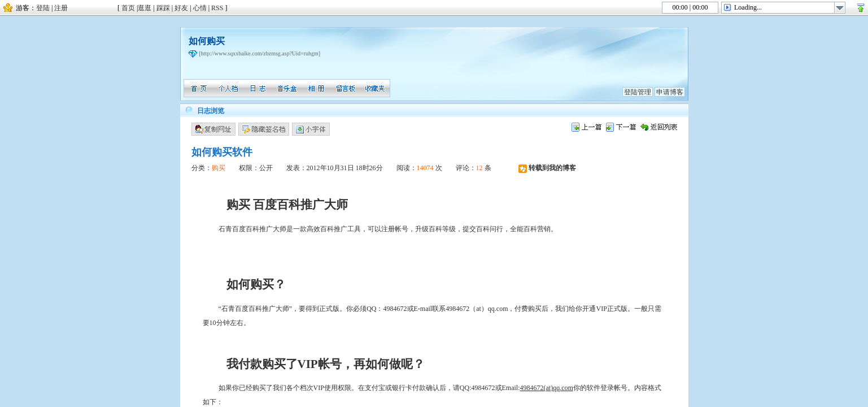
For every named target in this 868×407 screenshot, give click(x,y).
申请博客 (670, 92)
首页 (128, 8)
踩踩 (163, 8)
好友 (181, 8)
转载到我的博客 (547, 168)
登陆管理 (638, 92)
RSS (217, 8)
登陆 (43, 8)
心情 (200, 8)
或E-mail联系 (427, 309)
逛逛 (145, 8)
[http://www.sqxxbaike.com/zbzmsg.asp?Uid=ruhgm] (260, 53)
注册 (61, 8)
